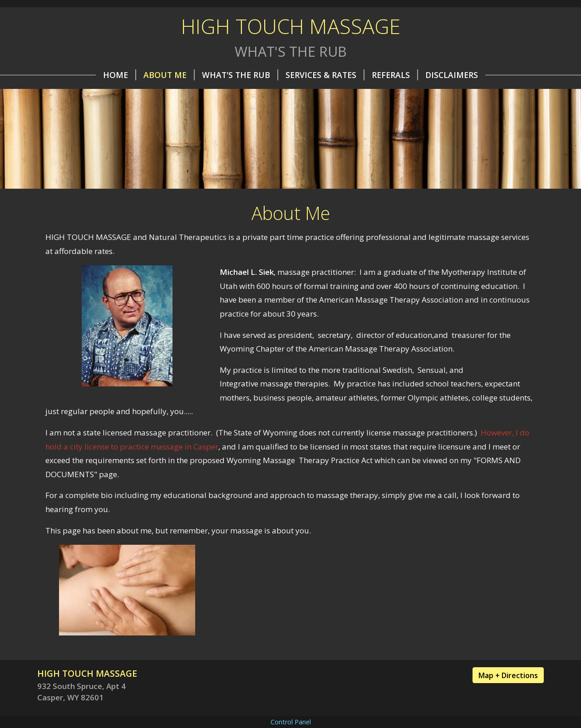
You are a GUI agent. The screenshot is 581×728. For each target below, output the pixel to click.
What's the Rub (240, 75)
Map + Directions (508, 675)
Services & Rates (325, 75)
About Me (169, 75)
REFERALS (395, 75)
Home (120, 75)
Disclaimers (452, 75)
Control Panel (291, 722)
